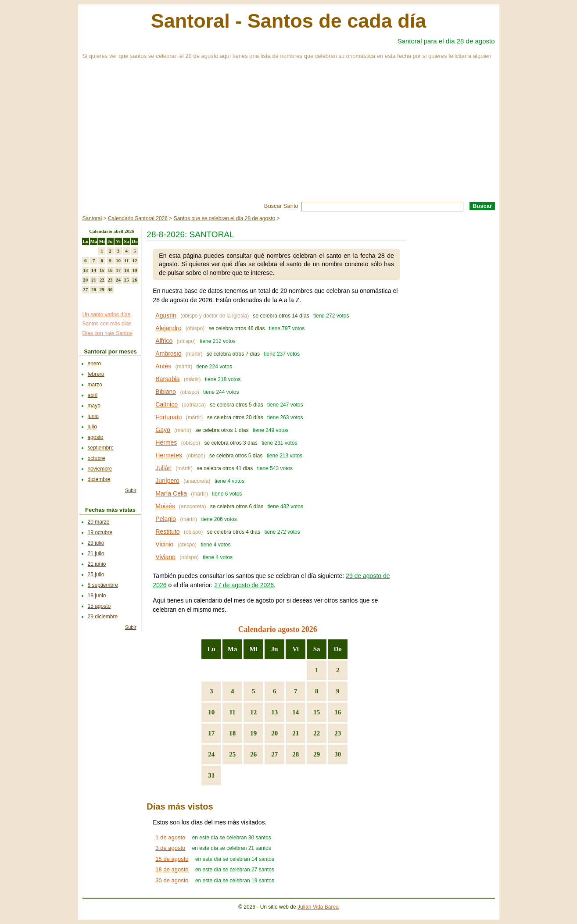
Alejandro (168, 328)
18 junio (97, 596)
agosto (96, 437)
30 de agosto (172, 880)
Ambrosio (168, 353)
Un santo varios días (106, 314)
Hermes (166, 442)
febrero (96, 374)
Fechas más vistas (110, 510)
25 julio (96, 574)
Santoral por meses (110, 351)
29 (317, 754)
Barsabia (167, 379)
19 (253, 733)
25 (232, 754)
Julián (163, 468)
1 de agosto (170, 837)
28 (296, 754)
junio (93, 416)
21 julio (96, 553)
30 (338, 754)
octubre (97, 458)
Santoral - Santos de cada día (289, 21)
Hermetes (169, 455)
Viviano (165, 557)
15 (317, 712)
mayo (94, 406)
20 (274, 733)
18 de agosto (172, 869)
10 (211, 712)
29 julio (96, 543)
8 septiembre (103, 585)
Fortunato (168, 417)
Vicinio (164, 544)
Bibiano (166, 392)
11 (233, 712)
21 (296, 733)
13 (274, 712)
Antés (163, 366)
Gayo (163, 430)
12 (253, 712)
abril (93, 395)
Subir (131, 490)
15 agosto (99, 606)
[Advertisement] (289, 136)
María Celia (171, 493)
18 (232, 733)
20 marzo (99, 522)
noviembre (100, 469)
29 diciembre (103, 617)
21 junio (97, 564)
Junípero (167, 481)
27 (274, 754)
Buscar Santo (281, 206)
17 (211, 733)
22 (317, 733)
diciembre (99, 479)
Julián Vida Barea (318, 907)
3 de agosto (170, 848)
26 (253, 754)
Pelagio (166, 519)
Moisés (165, 506)
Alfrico (164, 341)
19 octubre (100, 532)
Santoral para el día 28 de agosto (446, 41)
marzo (95, 385)
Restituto (167, 532)
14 (296, 712)
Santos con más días (107, 324)
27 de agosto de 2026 (244, 585)
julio (92, 427)
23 (338, 733)
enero (95, 364)
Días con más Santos (108, 333)
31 (211, 775)
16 (338, 712)
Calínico (167, 404)
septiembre (101, 448)
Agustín (166, 315)
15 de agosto (172, 859)
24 (211, 754)
